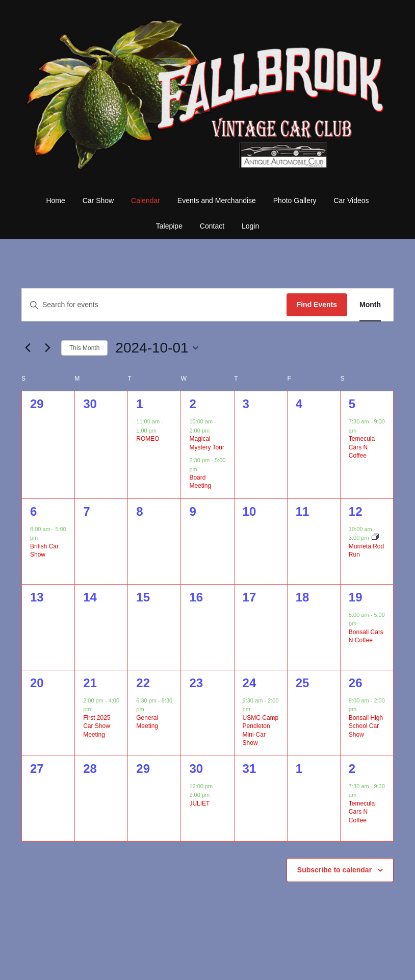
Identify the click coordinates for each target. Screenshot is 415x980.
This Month (84, 348)
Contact (212, 226)
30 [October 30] (196, 769)
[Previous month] (28, 348)
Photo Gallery (295, 200)
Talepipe (169, 226)
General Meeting (147, 722)
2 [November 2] (352, 769)
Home (55, 200)
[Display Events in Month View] (370, 305)
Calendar (146, 200)
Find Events (317, 305)
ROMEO (148, 439)
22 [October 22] (143, 683)
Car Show (98, 200)
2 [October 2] (192, 404)
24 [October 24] (250, 683)
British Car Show (44, 551)
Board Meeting (200, 482)
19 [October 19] (356, 597)
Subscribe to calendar (334, 870)
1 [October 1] (139, 404)
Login (250, 226)
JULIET (199, 803)
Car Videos (352, 200)
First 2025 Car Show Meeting (97, 726)
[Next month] (47, 348)
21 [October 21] (90, 683)
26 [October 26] (356, 683)
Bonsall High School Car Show (366, 726)
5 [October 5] (352, 404)
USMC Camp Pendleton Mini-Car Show (261, 731)
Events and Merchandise (217, 200)
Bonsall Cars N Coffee (366, 636)
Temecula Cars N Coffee (362, 447)
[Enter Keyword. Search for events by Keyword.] (154, 305)
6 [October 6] (33, 511)
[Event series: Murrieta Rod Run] (375, 538)
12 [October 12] (356, 511)
